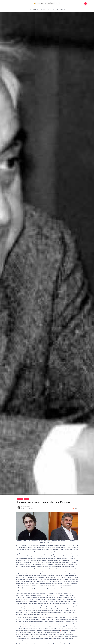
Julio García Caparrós (26, 507)
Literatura (20, 499)
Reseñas (26, 499)
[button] (47, 576)
